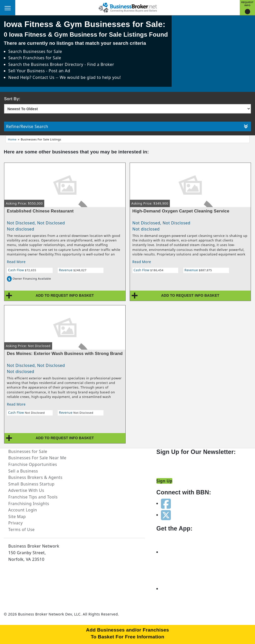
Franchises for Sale (42, 58)
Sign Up (164, 481)
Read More (16, 262)
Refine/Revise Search (127, 126)
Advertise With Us (26, 490)
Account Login (23, 510)
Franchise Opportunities (33, 464)
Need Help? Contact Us (32, 77)
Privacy (16, 523)
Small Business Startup (32, 484)
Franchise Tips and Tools (33, 497)
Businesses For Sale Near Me (37, 458)
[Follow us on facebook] (166, 503)
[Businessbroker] (128, 7)
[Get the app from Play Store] (179, 589)
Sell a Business (23, 471)
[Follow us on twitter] (166, 515)
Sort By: (12, 99)
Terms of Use (22, 529)
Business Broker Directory (57, 64)
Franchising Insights (29, 504)
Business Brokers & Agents (35, 477)
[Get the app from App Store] (179, 552)
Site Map (17, 517)
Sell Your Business (27, 71)
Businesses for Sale (43, 51)
